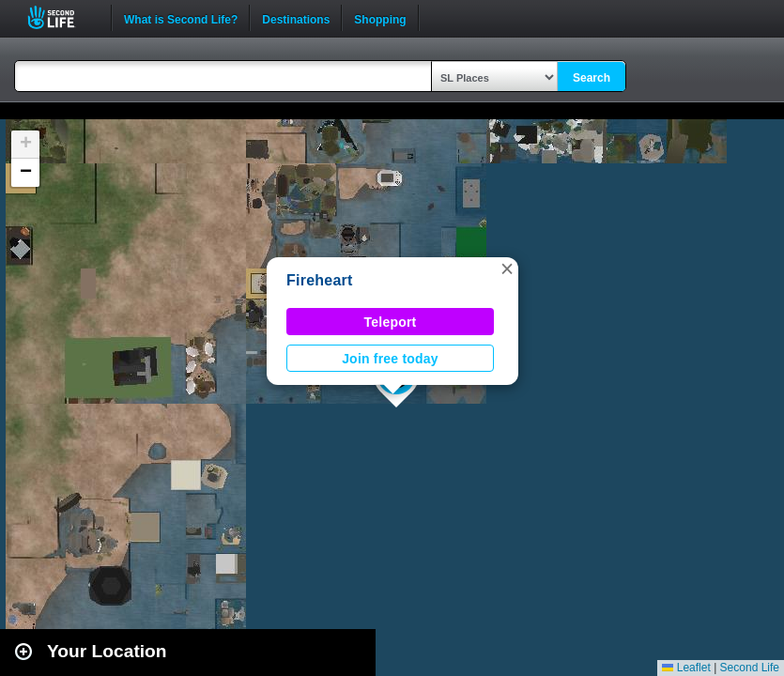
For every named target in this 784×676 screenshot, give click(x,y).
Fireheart (320, 280)
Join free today (390, 359)
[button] (507, 269)
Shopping (380, 18)
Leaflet (686, 668)
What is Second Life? (181, 18)
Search (592, 78)
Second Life (61, 17)
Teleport (391, 322)
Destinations (296, 18)
